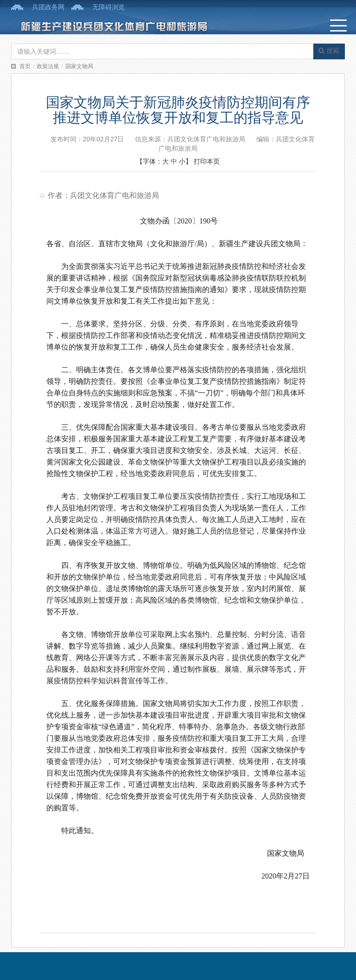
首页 (25, 66)
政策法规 (48, 66)
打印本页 (207, 161)
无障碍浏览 (108, 7)
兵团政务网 (48, 7)
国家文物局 (79, 66)
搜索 (329, 51)
